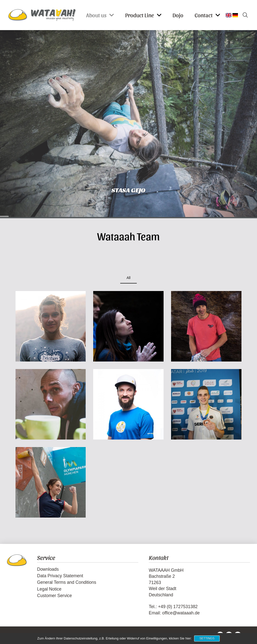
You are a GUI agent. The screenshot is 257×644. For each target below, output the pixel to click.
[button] (243, 15)
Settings (207, 638)
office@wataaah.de (181, 613)
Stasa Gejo (128, 190)
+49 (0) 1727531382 (178, 607)
